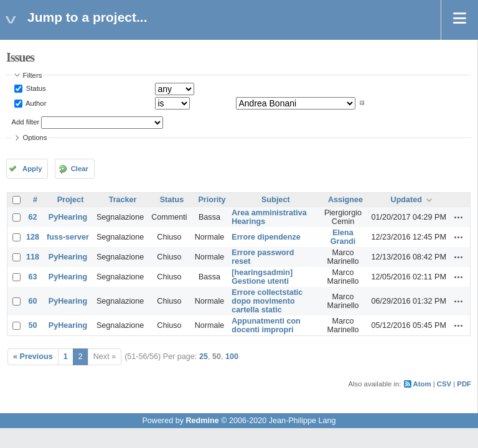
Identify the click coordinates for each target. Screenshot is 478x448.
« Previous (33, 357)
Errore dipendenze (266, 237)
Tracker (123, 200)
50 (33, 325)
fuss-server (68, 237)
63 (33, 277)
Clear (80, 169)
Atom (422, 384)
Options (35, 138)
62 (33, 217)
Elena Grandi (343, 237)
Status (35, 88)
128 (33, 237)
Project (71, 200)
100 (232, 357)
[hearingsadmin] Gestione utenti (262, 277)
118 (33, 257)
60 (33, 301)
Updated (406, 200)
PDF (464, 384)
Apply (32, 169)
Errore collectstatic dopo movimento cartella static (267, 301)
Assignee (345, 200)
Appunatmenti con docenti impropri (266, 325)
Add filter (26, 122)
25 (204, 357)
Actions (459, 217)
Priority (212, 200)
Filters (33, 75)
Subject (276, 200)
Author (35, 103)
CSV (444, 384)
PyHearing (68, 217)
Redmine (202, 421)
